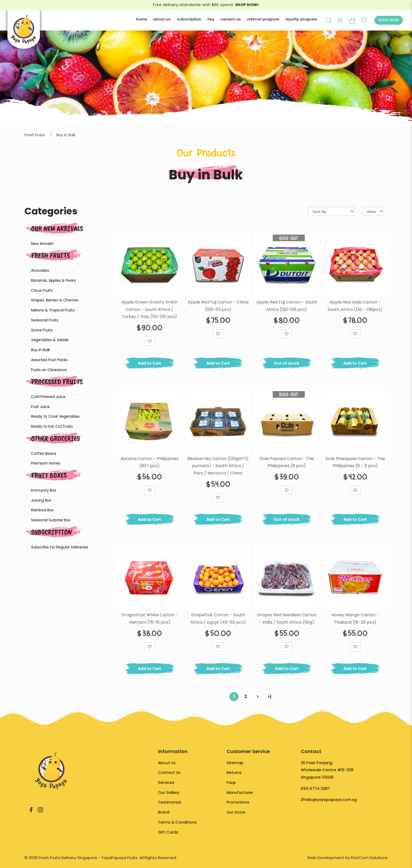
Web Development (326, 858)
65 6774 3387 (317, 788)
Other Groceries (55, 438)
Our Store (236, 812)
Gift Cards (168, 832)
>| (269, 696)
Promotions (238, 802)
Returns (234, 772)
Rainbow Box (42, 510)
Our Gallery (169, 792)
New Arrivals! (42, 244)
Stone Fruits (42, 330)
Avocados (40, 270)
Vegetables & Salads (50, 340)
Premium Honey (46, 463)
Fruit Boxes (49, 475)
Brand (164, 812)
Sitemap (235, 763)
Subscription (51, 532)
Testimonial (169, 802)
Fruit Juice (40, 407)
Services (166, 782)
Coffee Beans (44, 453)
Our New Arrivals (57, 228)
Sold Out (289, 238)
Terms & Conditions (177, 822)
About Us (167, 763)
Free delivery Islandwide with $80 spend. (206, 5)
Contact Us (169, 772)
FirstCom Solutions (369, 858)
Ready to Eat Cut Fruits (52, 426)
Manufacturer (240, 792)
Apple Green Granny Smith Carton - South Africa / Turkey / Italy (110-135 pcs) (149, 309)
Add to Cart (149, 363)
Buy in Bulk (66, 135)
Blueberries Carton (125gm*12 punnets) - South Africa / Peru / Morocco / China (218, 466)
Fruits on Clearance (49, 370)
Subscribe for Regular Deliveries (60, 547)
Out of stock (287, 363)
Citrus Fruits (42, 290)
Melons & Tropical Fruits (53, 310)
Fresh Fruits (35, 135)
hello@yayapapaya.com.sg (330, 799)
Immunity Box (44, 490)
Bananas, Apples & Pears (53, 280)
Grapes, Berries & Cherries (55, 300)
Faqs (231, 782)
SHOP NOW (389, 20)
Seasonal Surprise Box (51, 520)
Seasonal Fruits (45, 320)
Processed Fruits (57, 382)
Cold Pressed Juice (48, 397)
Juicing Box (41, 500)
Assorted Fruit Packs (49, 360)
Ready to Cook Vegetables (55, 416)
